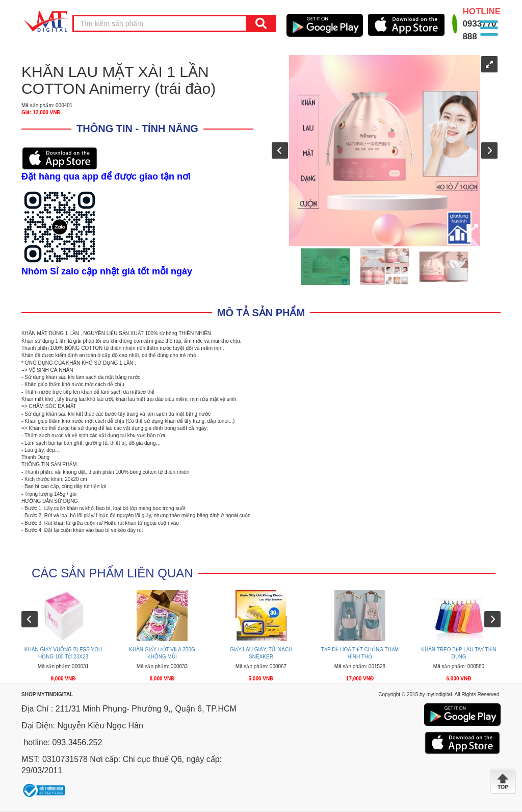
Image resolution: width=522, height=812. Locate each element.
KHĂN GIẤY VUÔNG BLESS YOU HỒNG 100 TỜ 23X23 (63, 653)
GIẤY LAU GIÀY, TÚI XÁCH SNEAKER (261, 653)
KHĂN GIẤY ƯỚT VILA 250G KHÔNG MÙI (162, 653)
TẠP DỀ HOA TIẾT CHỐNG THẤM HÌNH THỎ (360, 653)
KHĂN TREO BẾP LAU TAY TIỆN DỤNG (459, 653)
